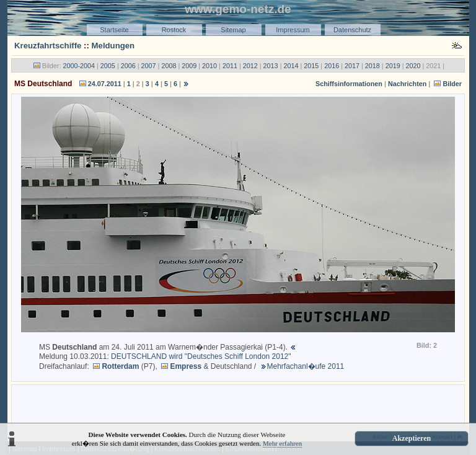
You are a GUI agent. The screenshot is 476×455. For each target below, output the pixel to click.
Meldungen (113, 46)
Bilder (452, 84)
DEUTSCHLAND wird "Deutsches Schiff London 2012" (201, 356)
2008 (169, 66)
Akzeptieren (412, 438)
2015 (311, 66)
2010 (209, 66)
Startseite (114, 30)
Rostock (174, 30)
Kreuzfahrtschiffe (48, 46)
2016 (332, 66)
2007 (149, 66)
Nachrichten (407, 84)
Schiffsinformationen (349, 84)
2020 (413, 66)
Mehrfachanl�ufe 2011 (306, 366)
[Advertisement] (238, 406)
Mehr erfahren (282, 443)
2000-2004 (79, 66)
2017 (352, 66)
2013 (271, 66)
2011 (230, 66)
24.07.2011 (105, 84)
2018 (372, 66)
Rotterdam (120, 366)
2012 (250, 66)
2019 (393, 66)
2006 (128, 66)
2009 (189, 66)
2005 (108, 66)
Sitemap (233, 30)
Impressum (293, 30)
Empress (186, 366)
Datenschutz (352, 30)
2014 (291, 66)
